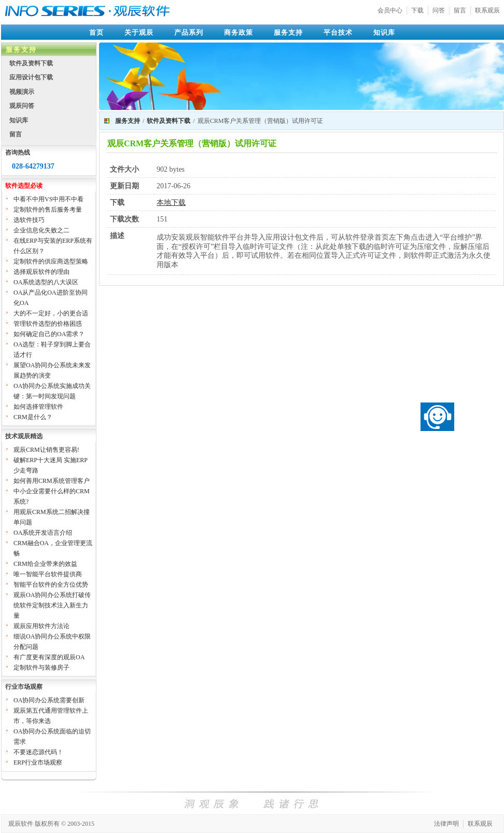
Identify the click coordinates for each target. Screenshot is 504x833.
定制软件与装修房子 (41, 668)
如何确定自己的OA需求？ (49, 334)
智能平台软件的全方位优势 (51, 585)
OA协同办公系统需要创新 (49, 700)
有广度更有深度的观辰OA (49, 657)
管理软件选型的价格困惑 (48, 324)
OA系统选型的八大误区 (46, 282)
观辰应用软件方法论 (41, 626)
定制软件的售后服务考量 (48, 210)
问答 (439, 10)
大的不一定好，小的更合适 (51, 313)
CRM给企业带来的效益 (45, 564)
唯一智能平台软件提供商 (48, 574)
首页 (96, 32)
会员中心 (390, 10)
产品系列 (189, 32)
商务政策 (239, 32)
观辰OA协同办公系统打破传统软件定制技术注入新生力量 (52, 605)
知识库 (384, 32)
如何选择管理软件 (38, 407)
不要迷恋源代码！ (38, 752)
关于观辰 (139, 32)
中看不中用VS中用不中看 (48, 199)
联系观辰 (487, 10)
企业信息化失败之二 (41, 230)
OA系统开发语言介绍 (43, 533)
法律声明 (446, 824)
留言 (460, 10)
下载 (417, 10)
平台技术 (338, 32)
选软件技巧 (29, 220)
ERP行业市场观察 (38, 762)
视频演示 (22, 92)
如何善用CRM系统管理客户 (52, 481)
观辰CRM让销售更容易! (46, 450)
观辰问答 (22, 106)
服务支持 (288, 32)
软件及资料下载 (31, 63)
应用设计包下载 (31, 77)
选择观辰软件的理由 (41, 272)
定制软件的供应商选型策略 (51, 261)
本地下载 (171, 203)
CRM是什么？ (33, 417)
